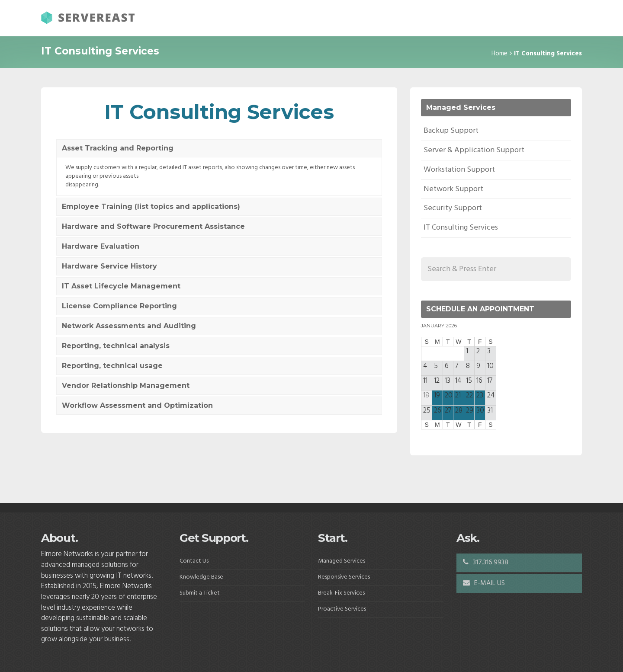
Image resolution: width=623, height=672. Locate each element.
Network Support (453, 189)
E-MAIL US (484, 583)
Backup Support (451, 131)
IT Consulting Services (461, 228)
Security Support (453, 208)
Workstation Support (459, 170)
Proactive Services (342, 609)
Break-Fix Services (341, 593)
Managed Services (342, 561)
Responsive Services (344, 577)
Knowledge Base (201, 577)
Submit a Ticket (200, 593)
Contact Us (194, 561)
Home (499, 54)
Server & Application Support (474, 150)
